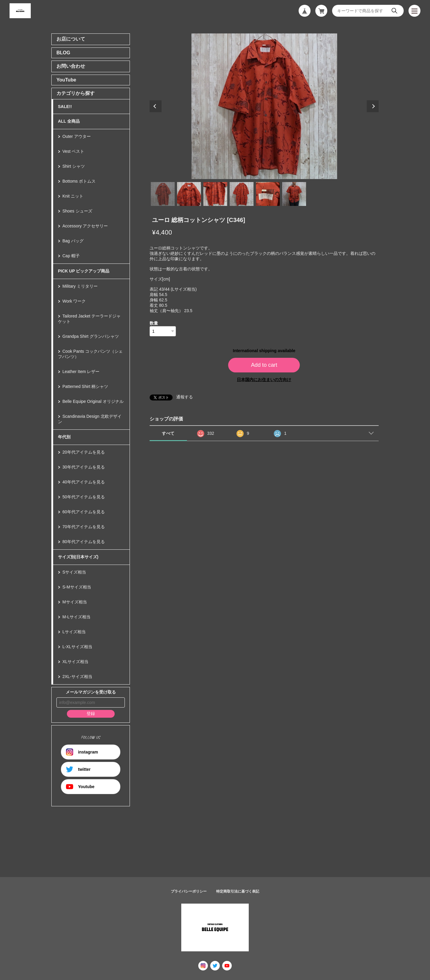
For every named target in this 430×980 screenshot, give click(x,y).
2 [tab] (189, 194)
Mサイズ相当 (75, 602)
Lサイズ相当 (74, 632)
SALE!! (65, 107)
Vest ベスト (73, 151)
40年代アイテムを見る (84, 482)
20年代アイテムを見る (84, 452)
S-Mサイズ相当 (77, 587)
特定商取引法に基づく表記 (238, 891)
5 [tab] (268, 194)
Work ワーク (74, 301)
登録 (91, 714)
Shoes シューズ (77, 211)
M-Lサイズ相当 (76, 617)
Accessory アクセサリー (85, 226)
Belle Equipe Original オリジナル (93, 401)
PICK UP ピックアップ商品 (84, 271)
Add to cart (264, 365)
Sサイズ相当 (74, 572)
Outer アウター (77, 136)
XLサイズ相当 (75, 662)
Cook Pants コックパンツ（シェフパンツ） (90, 354)
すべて (168, 433)
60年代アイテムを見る (84, 512)
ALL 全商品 (69, 121)
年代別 (64, 437)
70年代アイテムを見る (84, 527)
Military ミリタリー (80, 286)
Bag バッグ (73, 241)
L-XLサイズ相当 (77, 647)
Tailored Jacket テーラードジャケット (89, 319)
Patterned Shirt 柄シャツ (85, 386)
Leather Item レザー (81, 372)
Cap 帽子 (71, 256)
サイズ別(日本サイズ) (78, 557)
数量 (154, 323)
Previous (156, 106)
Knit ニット (73, 196)
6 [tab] (294, 194)
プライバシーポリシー (189, 891)
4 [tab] (242, 194)
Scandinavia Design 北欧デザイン (90, 419)
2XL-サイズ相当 (77, 677)
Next (373, 106)
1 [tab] (163, 194)
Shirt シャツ (74, 166)
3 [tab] (215, 194)
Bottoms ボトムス (79, 181)
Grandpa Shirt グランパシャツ (91, 336)
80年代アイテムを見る (84, 542)
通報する (185, 397)
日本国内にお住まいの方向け (264, 380)
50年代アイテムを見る (84, 497)
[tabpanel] (264, 106)
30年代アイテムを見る (84, 467)
